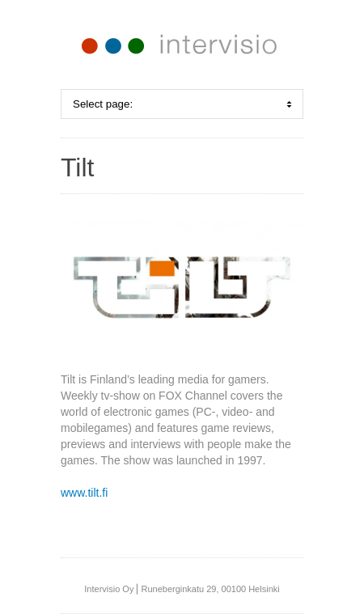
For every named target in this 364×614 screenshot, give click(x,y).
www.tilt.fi (84, 493)
